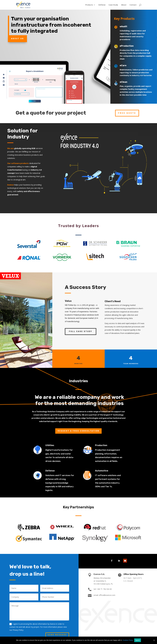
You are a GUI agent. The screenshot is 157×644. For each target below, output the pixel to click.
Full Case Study (81, 331)
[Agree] (154, 640)
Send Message (57, 635)
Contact (133, 5)
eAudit (125, 23)
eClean (129, 78)
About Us (17, 35)
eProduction (129, 42)
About (124, 5)
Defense (102, 5)
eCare (127, 62)
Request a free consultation (78, 431)
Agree (138, 640)
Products (89, 5)
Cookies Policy (128, 640)
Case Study (113, 5)
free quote (127, 109)
